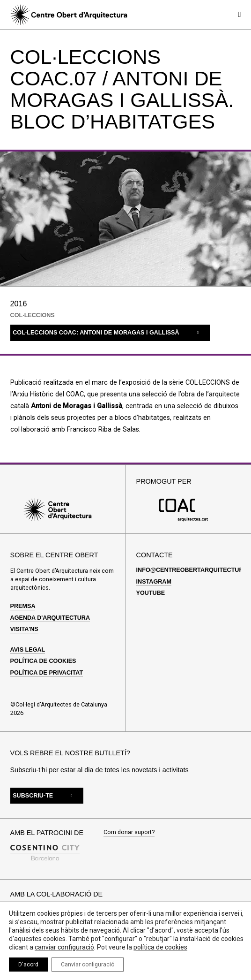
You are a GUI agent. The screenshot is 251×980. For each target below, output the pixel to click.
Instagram (154, 577)
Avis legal (28, 646)
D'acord (28, 965)
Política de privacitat (47, 669)
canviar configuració (64, 947)
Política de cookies (43, 657)
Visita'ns (24, 625)
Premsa (23, 602)
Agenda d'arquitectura (50, 614)
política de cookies (160, 947)
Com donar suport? (129, 829)
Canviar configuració (88, 965)
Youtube (151, 589)
